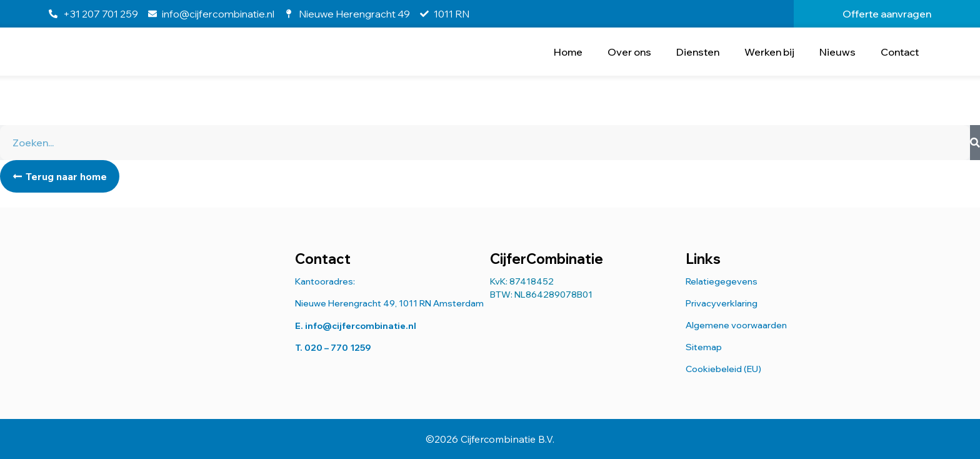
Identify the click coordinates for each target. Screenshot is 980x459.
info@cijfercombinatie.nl (361, 326)
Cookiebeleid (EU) (723, 369)
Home (568, 52)
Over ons (629, 52)
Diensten (698, 52)
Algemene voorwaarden (736, 325)
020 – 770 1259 (338, 348)
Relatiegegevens (722, 281)
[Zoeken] (975, 143)
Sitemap (704, 347)
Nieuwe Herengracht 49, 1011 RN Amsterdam (389, 303)
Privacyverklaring (722, 303)
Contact (900, 52)
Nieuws (837, 52)
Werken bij (769, 52)
